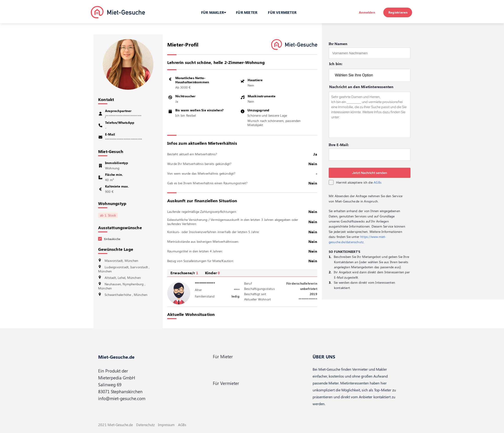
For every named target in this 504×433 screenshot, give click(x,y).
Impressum (166, 425)
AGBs (378, 182)
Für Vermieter (226, 383)
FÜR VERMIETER (282, 12)
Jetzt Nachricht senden (369, 173)
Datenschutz (145, 425)
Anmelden (367, 12)
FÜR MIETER (247, 12)
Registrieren (398, 12)
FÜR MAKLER (214, 12)
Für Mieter (223, 357)
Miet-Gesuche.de (116, 357)
